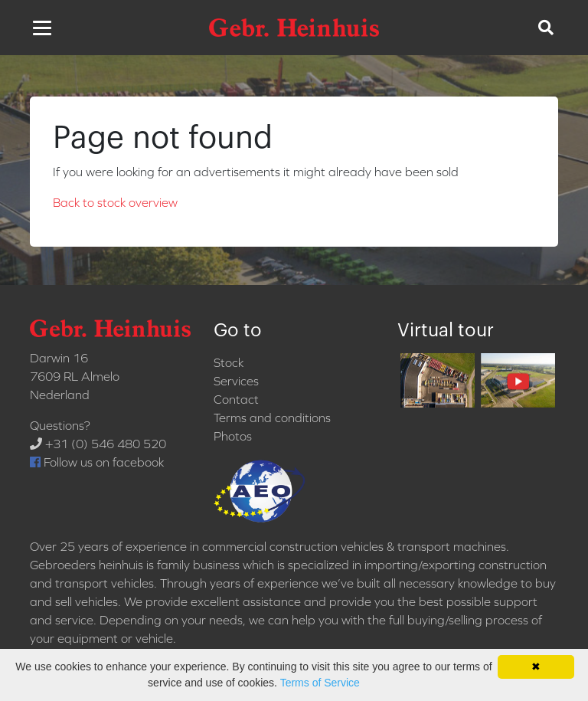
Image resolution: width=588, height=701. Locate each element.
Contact (236, 399)
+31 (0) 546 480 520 (98, 444)
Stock (229, 362)
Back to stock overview (115, 202)
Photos (233, 436)
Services (236, 381)
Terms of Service (320, 683)
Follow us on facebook (97, 462)
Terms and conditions (272, 418)
